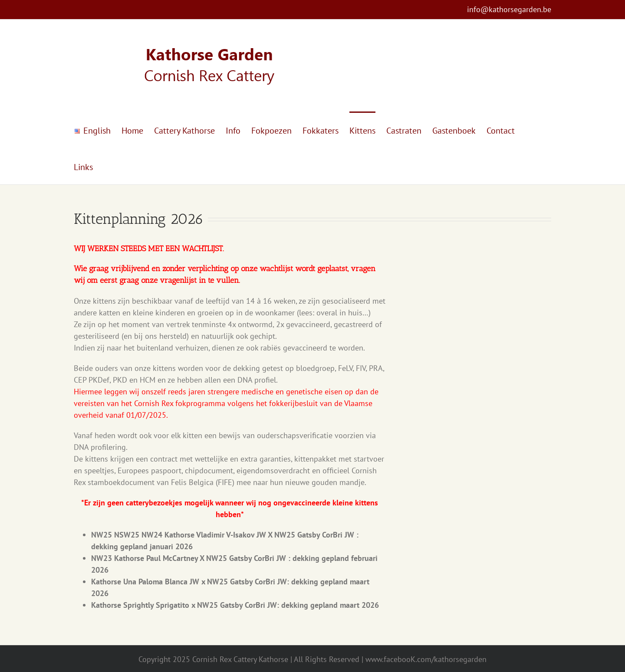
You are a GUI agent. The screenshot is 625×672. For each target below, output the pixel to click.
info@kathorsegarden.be (509, 9)
